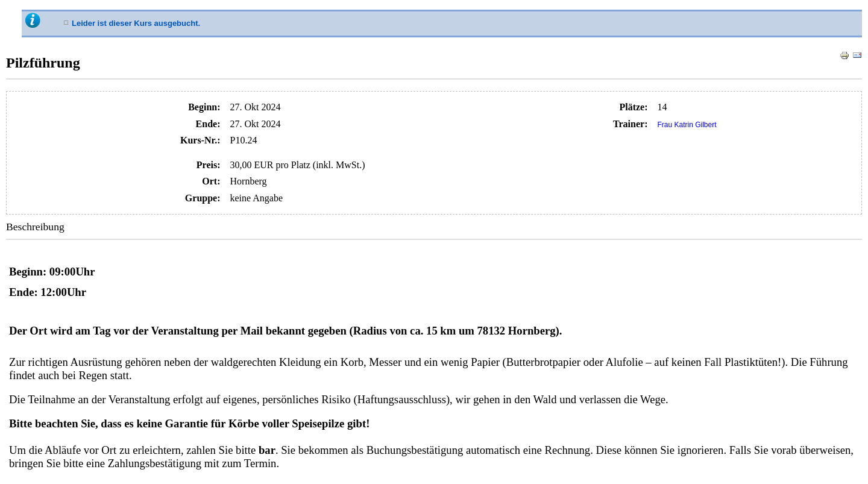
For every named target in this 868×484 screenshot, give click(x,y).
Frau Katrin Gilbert (687, 125)
